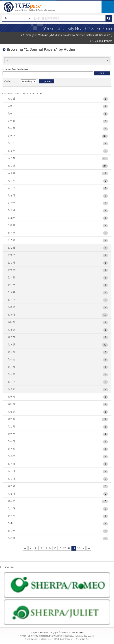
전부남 (11, 248)
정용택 (11, 456)
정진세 (11, 538)
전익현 (11, 270)
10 (31, 548)
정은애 (11, 479)
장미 (10, 106)
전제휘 (11, 277)
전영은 (11, 255)
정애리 (11, 404)
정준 (10, 523)
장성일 (11, 128)
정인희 (11, 494)
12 (41, 548)
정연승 (11, 412)
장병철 (11, 121)
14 (50, 548)
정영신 (11, 434)
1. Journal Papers (102, 41)
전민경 (11, 240)
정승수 (11, 382)
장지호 (11, 181)
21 (83, 548)
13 (46, 548)
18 (69, 548)
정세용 (11, 374)
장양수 (11, 136)
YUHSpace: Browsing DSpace (30, 7)
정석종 (11, 352)
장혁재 (11, 210)
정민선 (11, 337)
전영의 (11, 263)
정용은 (11, 449)
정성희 (11, 367)
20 (79, 548)
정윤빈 (11, 471)
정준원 (11, 531)
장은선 (11, 166)
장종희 (11, 173)
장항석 (11, 195)
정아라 (11, 397)
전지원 (11, 292)
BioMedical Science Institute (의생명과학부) (88, 35)
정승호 (11, 389)
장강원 (11, 99)
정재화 (11, 508)
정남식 (11, 315)
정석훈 (11, 359)
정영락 (11, 427)
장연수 (11, 143)
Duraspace (77, 633)
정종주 (11, 516)
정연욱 (11, 419)
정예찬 (11, 441)
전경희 (11, 225)
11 (36, 548)
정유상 (11, 464)
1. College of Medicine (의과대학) (42, 35)
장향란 (11, 203)
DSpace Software (40, 633)
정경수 (11, 300)
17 (64, 548)
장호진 (11, 218)
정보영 (11, 345)
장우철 (11, 151)
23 (89, 548)
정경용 (11, 307)
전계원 (11, 233)
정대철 (11, 322)
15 (55, 548)
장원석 (11, 158)
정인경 (11, 486)
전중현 (11, 285)
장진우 (11, 188)
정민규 (11, 330)
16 (60, 548)
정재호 (11, 501)
